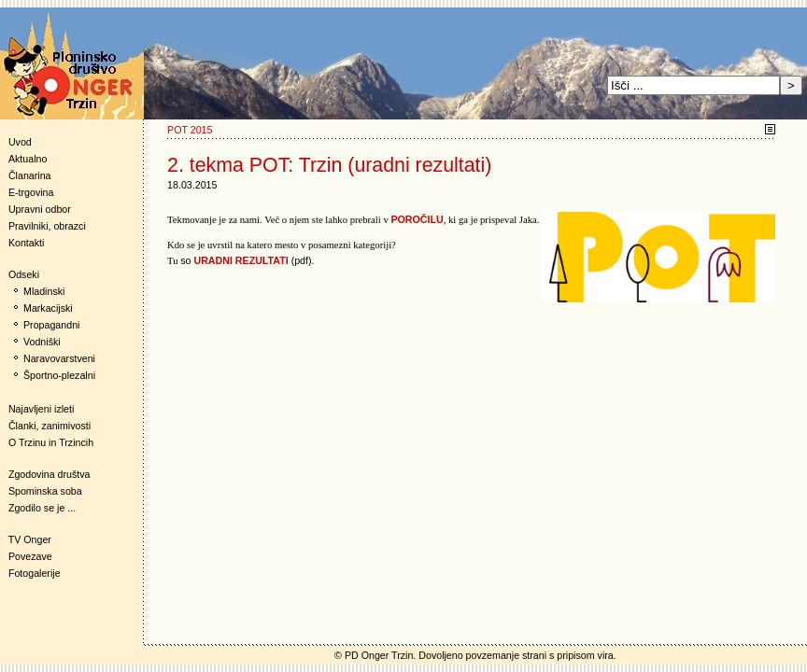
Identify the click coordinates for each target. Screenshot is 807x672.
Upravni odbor (40, 209)
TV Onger (26, 539)
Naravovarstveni (59, 358)
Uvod (20, 142)
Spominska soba (45, 491)
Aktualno (28, 159)
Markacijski (48, 308)
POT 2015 (190, 130)
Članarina (30, 175)
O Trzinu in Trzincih (51, 442)
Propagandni (51, 325)
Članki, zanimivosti (50, 426)
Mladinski (44, 291)
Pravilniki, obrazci (47, 226)
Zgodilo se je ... (42, 508)
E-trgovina (31, 192)
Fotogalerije (35, 573)
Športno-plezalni (59, 375)
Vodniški (42, 342)
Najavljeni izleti (41, 409)
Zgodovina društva (45, 474)
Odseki (20, 274)
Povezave (30, 556)
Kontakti (27, 243)
